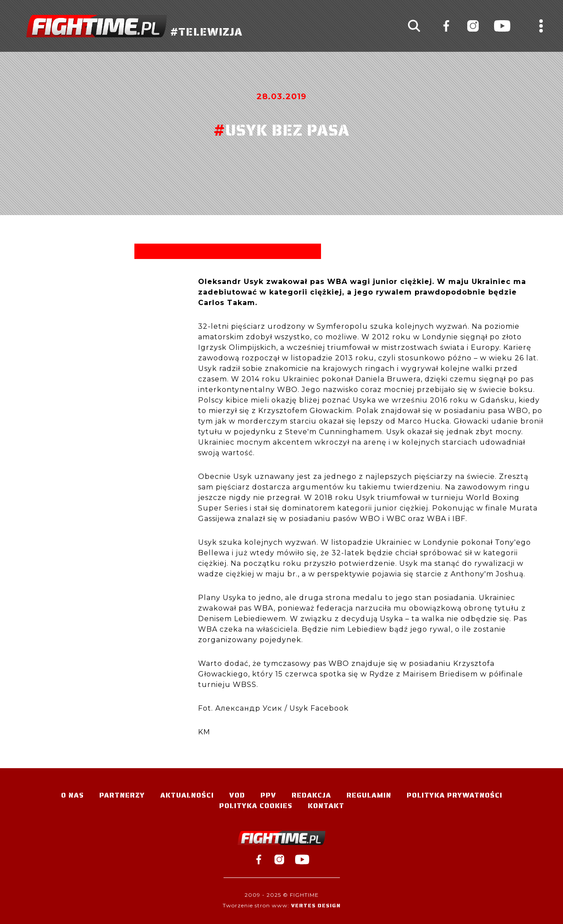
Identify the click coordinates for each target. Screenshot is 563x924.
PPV (268, 795)
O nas (72, 795)
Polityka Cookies (256, 806)
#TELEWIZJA (134, 26)
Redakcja (311, 795)
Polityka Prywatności (455, 795)
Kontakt (326, 806)
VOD (237, 795)
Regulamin (369, 795)
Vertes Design (316, 905)
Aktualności (187, 795)
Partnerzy (122, 795)
